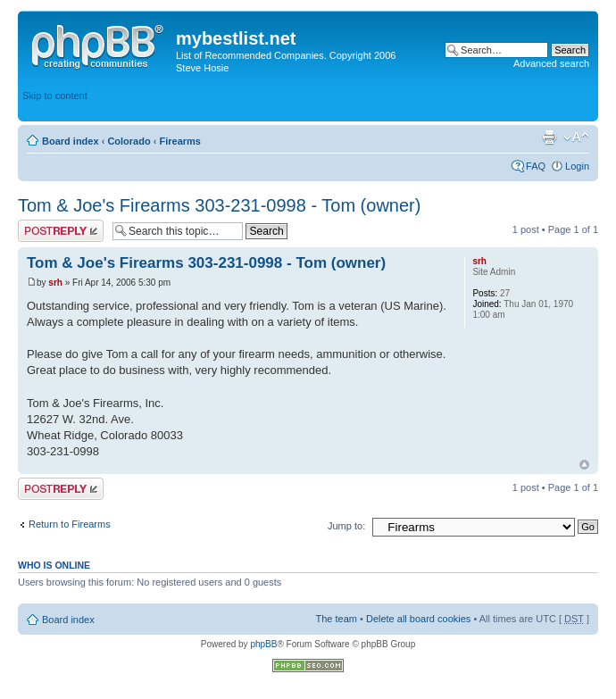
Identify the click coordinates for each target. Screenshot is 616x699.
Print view (549, 137)
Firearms (179, 141)
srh (55, 283)
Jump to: (346, 526)
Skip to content (55, 96)
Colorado (129, 141)
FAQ (536, 166)
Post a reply (61, 231)
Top (584, 465)
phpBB (263, 644)
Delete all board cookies (418, 619)
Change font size (576, 137)
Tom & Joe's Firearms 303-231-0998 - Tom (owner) (219, 205)
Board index (71, 141)
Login (577, 166)
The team (337, 619)
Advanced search (551, 63)
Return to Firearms (70, 524)
